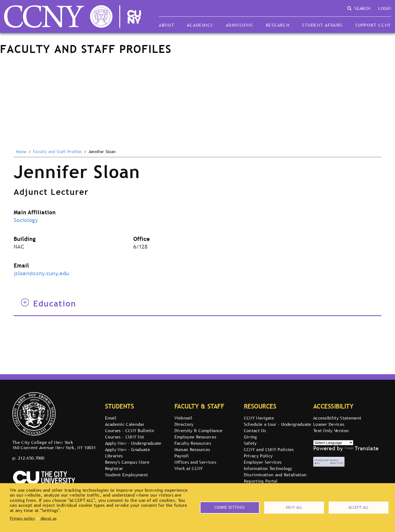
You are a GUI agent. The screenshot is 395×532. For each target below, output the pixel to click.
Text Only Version (331, 430)
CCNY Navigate (259, 418)
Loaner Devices (329, 424)
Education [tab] (49, 303)
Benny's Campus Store (127, 462)
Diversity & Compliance (199, 430)
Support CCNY (373, 25)
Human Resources (192, 449)
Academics (200, 25)
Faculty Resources (193, 443)
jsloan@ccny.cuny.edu (41, 273)
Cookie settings (230, 507)
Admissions (239, 25)
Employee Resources (195, 437)
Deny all (294, 507)
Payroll (182, 456)
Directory (184, 424)
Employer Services (263, 462)
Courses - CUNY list (125, 437)
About (167, 25)
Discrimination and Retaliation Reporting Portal (275, 478)
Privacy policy (22, 518)
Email (111, 418)
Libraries (114, 456)
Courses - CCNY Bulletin (130, 430)
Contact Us (255, 430)
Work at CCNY (189, 468)
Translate (362, 448)
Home (21, 152)
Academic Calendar (125, 424)
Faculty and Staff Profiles (57, 152)
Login (385, 8)
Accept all (359, 507)
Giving (250, 437)
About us (49, 518)
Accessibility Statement (337, 418)
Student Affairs (322, 25)
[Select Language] (333, 443)
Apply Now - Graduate (128, 449)
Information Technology (268, 468)
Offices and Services (195, 462)
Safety (250, 443)
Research (278, 25)
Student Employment (127, 475)
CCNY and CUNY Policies (269, 449)
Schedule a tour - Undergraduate (278, 424)
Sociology (26, 220)
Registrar (114, 468)
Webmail (183, 418)
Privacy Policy (258, 456)
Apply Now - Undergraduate (133, 443)
